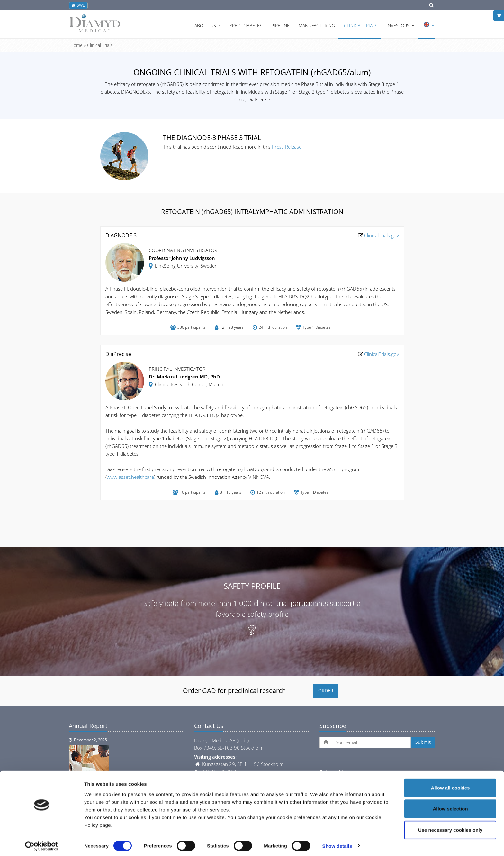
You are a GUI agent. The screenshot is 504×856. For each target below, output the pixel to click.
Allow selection (450, 806)
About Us (205, 26)
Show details (337, 843)
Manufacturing (317, 26)
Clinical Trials (361, 26)
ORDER (326, 691)
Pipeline (280, 26)
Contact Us (209, 726)
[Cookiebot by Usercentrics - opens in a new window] (42, 843)
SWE (78, 5)
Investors (398, 26)
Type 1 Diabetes (245, 26)
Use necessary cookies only (450, 827)
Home (76, 45)
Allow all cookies (450, 785)
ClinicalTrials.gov (381, 235)
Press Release (287, 147)
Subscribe (333, 726)
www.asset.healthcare (130, 477)
